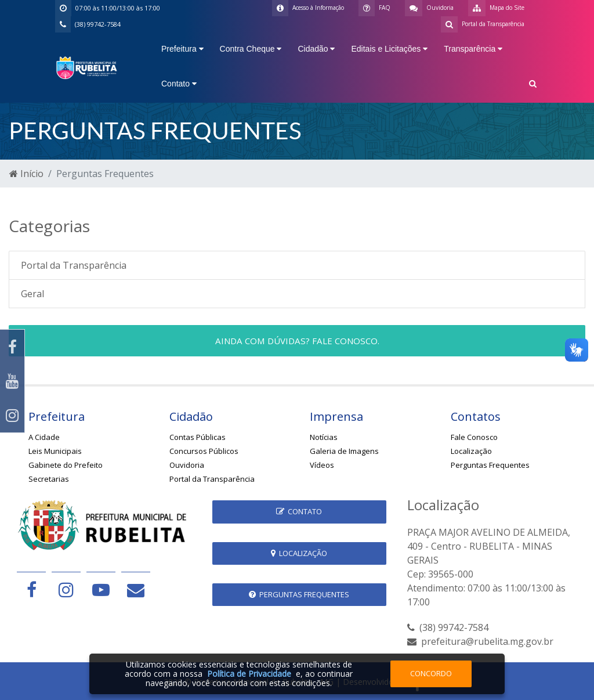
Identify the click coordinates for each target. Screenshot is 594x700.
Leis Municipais (55, 451)
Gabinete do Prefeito (66, 465)
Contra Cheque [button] (251, 49)
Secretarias (49, 479)
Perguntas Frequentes (490, 465)
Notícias (324, 437)
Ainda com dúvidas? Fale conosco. (297, 341)
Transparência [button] (473, 49)
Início (26, 174)
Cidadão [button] (316, 49)
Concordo (431, 673)
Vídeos (322, 465)
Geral (32, 294)
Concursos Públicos (204, 451)
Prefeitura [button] (182, 49)
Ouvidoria (187, 465)
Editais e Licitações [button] (389, 49)
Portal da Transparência (74, 265)
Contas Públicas (198, 437)
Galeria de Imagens (344, 451)
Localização (471, 451)
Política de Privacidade (249, 674)
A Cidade (44, 437)
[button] (533, 85)
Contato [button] (179, 84)
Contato (299, 511)
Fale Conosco (474, 437)
